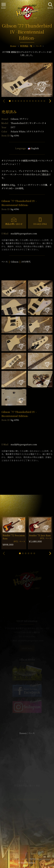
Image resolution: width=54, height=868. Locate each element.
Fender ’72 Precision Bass (14, 537)
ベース (5, 262)
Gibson (20, 119)
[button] (10, 101)
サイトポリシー (27, 781)
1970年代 (26, 262)
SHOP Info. (27, 648)
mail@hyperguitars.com (24, 233)
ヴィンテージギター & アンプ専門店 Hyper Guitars (27, 859)
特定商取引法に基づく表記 (27, 785)
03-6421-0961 (40, 224)
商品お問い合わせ (14, 224)
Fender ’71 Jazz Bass (40, 535)
